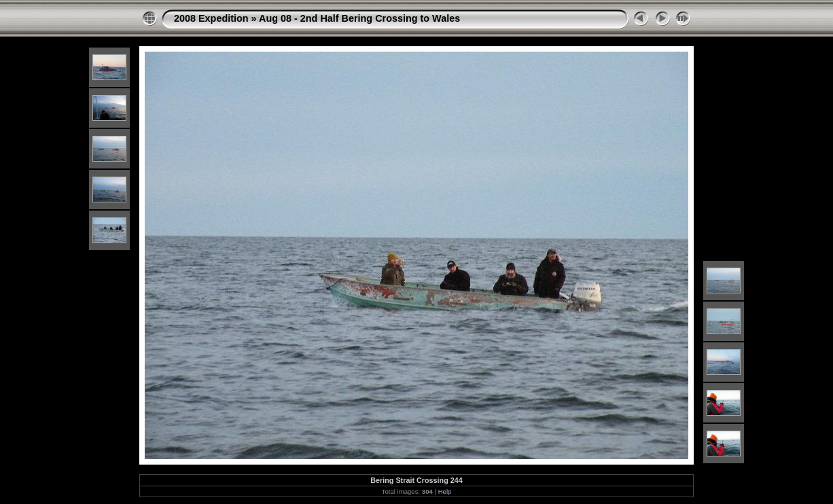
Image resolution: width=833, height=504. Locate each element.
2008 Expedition (211, 18)
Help (445, 491)
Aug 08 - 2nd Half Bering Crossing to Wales (359, 18)
